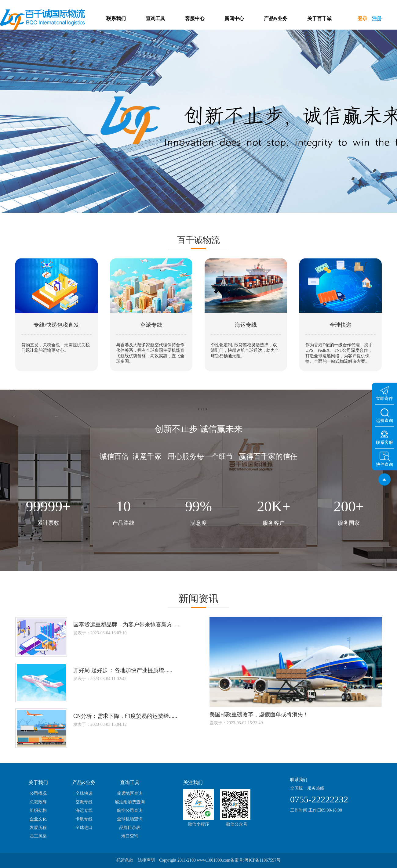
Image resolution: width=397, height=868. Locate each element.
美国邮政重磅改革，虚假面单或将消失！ (259, 715)
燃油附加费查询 (130, 802)
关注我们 (193, 782)
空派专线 (84, 802)
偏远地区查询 (130, 793)
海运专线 (84, 810)
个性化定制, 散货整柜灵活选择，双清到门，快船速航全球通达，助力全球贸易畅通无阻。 (245, 350)
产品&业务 (276, 18)
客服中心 (195, 18)
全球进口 (84, 828)
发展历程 (38, 828)
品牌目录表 (130, 828)
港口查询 (130, 836)
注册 (377, 18)
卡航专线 (84, 819)
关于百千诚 (319, 18)
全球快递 (84, 793)
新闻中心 (234, 18)
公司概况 (38, 793)
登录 (362, 18)
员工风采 (38, 836)
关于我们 (38, 782)
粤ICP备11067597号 (262, 860)
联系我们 (116, 18)
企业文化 (38, 819)
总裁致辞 (38, 802)
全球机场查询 (130, 819)
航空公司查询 (130, 810)
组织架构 (38, 810)
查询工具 (155, 18)
